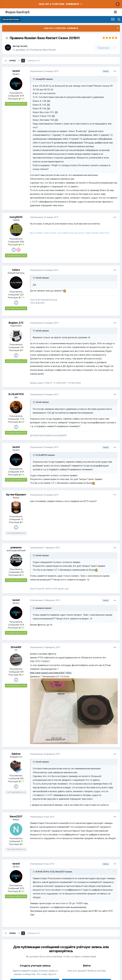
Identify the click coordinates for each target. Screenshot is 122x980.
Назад (12, 61)
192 (22, 347)
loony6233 (16, 217)
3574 (22, 96)
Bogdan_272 (16, 323)
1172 (22, 419)
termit (24, 46)
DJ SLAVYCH (16, 394)
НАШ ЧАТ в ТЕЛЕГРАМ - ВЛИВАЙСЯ (59, 4)
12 (22, 519)
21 (22, 841)
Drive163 (16, 647)
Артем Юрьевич (16, 495)
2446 (22, 242)
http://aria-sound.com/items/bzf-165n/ (51, 673)
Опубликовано (44, 71)
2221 (22, 295)
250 (22, 572)
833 (22, 779)
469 (22, 672)
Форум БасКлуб (17, 12)
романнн (16, 548)
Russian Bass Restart (45, 50)
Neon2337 (16, 817)
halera (16, 270)
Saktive (16, 754)
